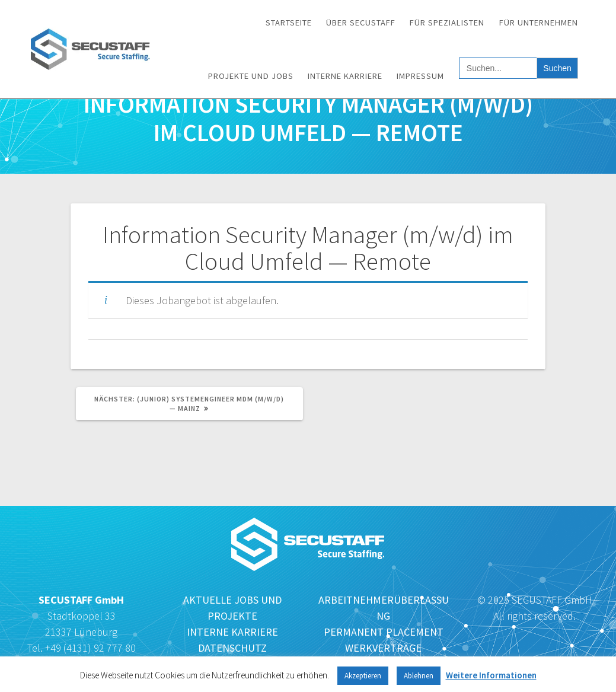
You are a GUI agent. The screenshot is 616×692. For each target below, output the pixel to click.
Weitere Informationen (491, 675)
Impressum (420, 76)
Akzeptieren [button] (363, 676)
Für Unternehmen (539, 23)
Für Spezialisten (447, 23)
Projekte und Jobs (251, 76)
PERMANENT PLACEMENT (384, 632)
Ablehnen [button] (419, 676)
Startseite (289, 23)
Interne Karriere (345, 76)
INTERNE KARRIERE (232, 632)
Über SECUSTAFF (361, 23)
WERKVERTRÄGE (383, 648)
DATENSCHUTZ (232, 648)
